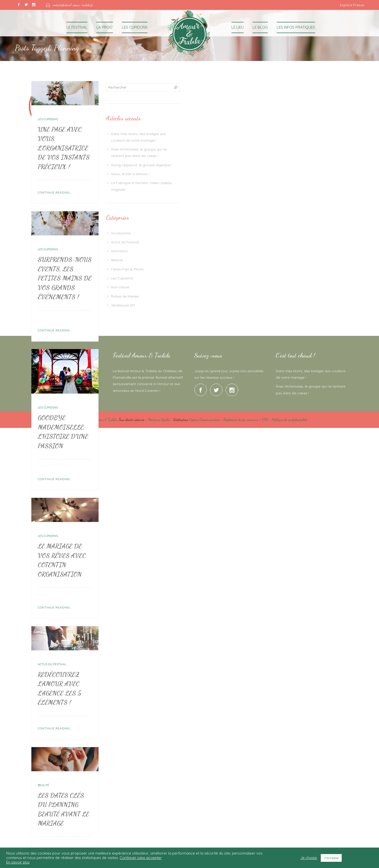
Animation (119, 251)
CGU (265, 420)
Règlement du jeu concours (241, 420)
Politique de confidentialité (289, 420)
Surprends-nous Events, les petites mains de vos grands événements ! (65, 278)
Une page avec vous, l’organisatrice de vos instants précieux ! (64, 148)
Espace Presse (352, 5)
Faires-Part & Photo (127, 269)
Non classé (120, 287)
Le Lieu (238, 27)
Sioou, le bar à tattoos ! (130, 174)
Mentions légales (159, 420)
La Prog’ (105, 27)
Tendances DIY (123, 305)
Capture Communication (205, 420)
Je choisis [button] (309, 858)
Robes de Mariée (125, 296)
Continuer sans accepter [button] (141, 858)
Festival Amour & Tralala (101, 420)
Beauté (43, 785)
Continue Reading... (55, 192)
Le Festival (77, 27)
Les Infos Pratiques (296, 27)
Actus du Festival (52, 664)
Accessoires (121, 233)
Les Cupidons (135, 27)
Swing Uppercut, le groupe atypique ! (141, 165)
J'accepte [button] (331, 858)
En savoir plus (18, 862)
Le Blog (260, 27)
